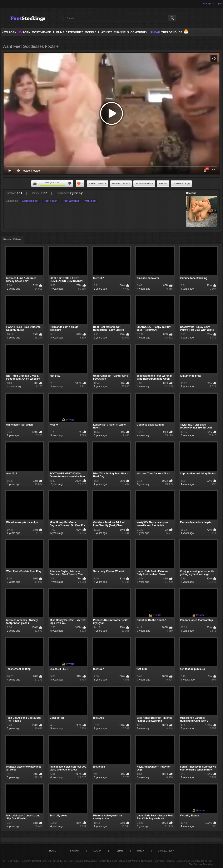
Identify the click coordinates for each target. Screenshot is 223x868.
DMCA (141, 851)
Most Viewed (41, 32)
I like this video (35, 184)
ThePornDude (172, 32)
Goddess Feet (30, 201)
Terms (119, 851)
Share (163, 184)
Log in (219, 4)
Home (53, 851)
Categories (75, 32)
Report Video (121, 184)
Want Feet (90, 201)
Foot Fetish (51, 201)
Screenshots (144, 184)
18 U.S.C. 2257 (166, 851)
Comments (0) (181, 184)
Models (91, 32)
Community (139, 32)
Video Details (98, 184)
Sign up (207, 4)
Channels (121, 32)
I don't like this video (69, 184)
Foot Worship (71, 201)
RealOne (191, 193)
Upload (154, 32)
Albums (59, 32)
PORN (24, 32)
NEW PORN (9, 32)
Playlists (105, 32)
